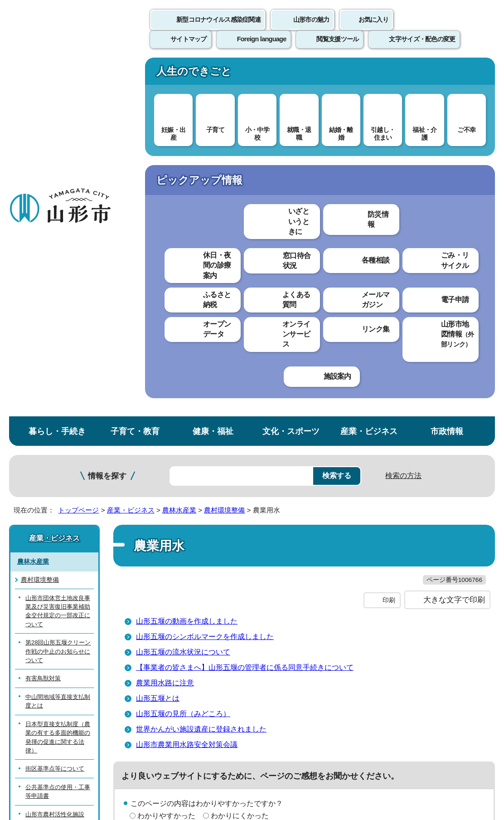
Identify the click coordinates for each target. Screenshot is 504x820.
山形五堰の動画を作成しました (187, 283)
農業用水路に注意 (165, 344)
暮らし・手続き (57, 74)
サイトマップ (370, 598)
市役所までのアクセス (109, 734)
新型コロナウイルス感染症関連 (218, 29)
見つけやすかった (166, 509)
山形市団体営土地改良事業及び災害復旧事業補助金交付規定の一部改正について (58, 254)
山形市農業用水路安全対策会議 (187, 406)
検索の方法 (403, 119)
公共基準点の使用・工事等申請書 (58, 434)
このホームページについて (50, 598)
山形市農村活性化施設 (55, 457)
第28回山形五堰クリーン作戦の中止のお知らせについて (58, 294)
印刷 (389, 262)
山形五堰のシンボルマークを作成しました (205, 298)
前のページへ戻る (398, 570)
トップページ (78, 153)
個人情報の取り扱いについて (168, 598)
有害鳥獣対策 (43, 322)
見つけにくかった (240, 509)
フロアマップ (32, 734)
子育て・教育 (135, 74)
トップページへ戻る (473, 570)
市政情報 (447, 74)
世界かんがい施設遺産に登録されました (201, 391)
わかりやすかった (166, 477)
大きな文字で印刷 (454, 262)
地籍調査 (37, 476)
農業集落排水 (43, 512)
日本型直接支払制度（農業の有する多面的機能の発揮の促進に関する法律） (58, 380)
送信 (305, 530)
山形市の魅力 (311, 29)
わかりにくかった (240, 477)
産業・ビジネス (369, 74)
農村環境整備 (224, 153)
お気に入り (373, 29)
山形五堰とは (158, 360)
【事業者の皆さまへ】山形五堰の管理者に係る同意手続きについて (245, 329)
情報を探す (107, 119)
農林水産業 (179, 153)
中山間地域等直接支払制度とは (58, 344)
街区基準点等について (55, 412)
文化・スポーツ (291, 74)
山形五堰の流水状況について (183, 314)
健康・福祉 (213, 74)
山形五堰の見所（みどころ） (183, 375)
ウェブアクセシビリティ (282, 598)
